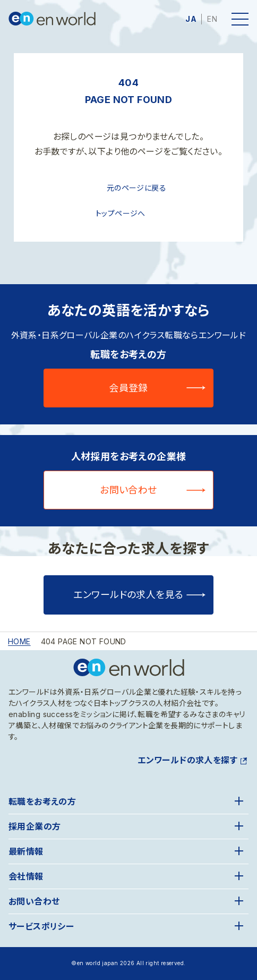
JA (191, 19)
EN (212, 19)
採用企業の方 (35, 826)
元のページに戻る (136, 188)
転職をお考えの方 (42, 802)
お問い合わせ (128, 490)
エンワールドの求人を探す (187, 760)
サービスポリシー (41, 926)
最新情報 (26, 851)
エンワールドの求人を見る (128, 595)
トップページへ (121, 213)
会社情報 (26, 876)
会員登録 (128, 388)
